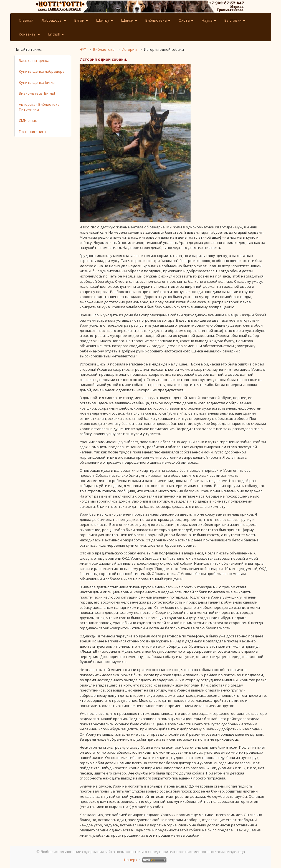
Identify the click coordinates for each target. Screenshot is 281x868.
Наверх (131, 860)
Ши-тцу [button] (105, 20)
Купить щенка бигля (37, 82)
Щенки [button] (129, 20)
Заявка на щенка (34, 60)
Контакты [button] (29, 34)
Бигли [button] (81, 20)
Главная (26, 20)
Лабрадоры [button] (54, 20)
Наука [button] (209, 20)
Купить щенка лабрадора (42, 71)
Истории (129, 49)
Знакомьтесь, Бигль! (37, 93)
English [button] (56, 34)
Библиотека (104, 49)
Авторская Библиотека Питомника (39, 107)
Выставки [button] (235, 20)
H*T (83, 49)
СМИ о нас (28, 120)
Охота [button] (186, 20)
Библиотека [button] (158, 20)
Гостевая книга (32, 132)
